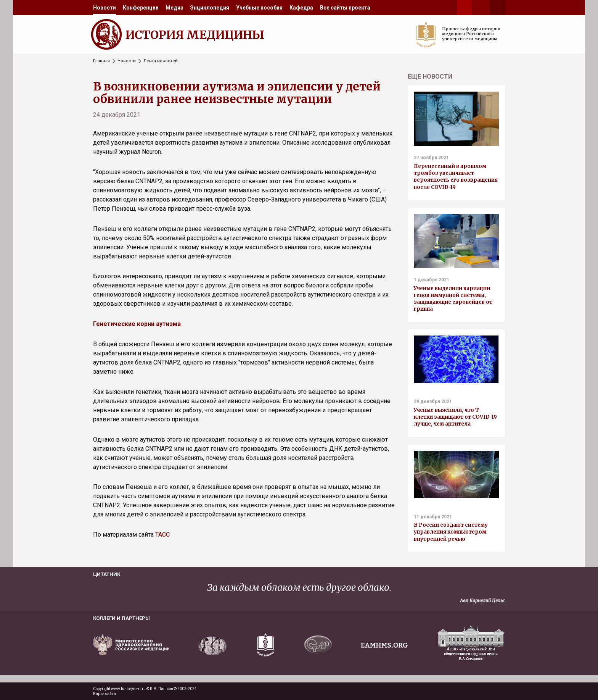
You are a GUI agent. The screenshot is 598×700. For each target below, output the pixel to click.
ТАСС (162, 535)
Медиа (174, 8)
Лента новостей (161, 61)
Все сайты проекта (345, 8)
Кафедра (301, 8)
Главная (101, 61)
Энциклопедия (210, 8)
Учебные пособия (259, 8)
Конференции (141, 8)
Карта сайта (104, 694)
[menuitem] (104, 8)
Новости (104, 8)
